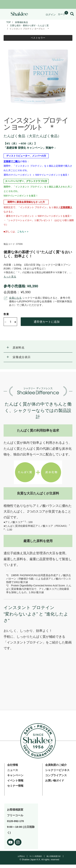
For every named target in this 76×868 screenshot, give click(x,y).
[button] (38, 348)
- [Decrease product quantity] (5, 322)
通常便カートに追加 (47, 322)
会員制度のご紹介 (56, 765)
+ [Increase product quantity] (15, 322)
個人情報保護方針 (54, 856)
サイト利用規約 (36, 856)
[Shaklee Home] (19, 14)
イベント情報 (15, 780)
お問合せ (21, 856)
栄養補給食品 (21, 22)
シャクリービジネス (57, 770)
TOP (8, 22)
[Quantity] (10, 322)
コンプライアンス (56, 775)
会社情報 (13, 765)
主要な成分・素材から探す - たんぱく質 (29, 26)
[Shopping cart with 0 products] (63, 14)
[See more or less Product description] (10, 277)
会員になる (15, 298)
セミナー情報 (15, 786)
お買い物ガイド (55, 780)
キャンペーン (15, 775)
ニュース (13, 770)
